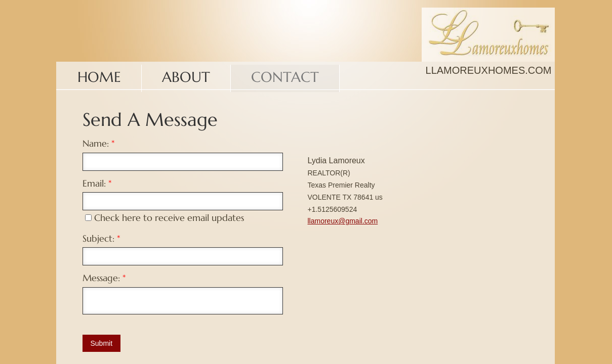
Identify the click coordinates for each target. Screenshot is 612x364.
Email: (97, 183)
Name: (98, 143)
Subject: (101, 238)
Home (99, 77)
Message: (104, 278)
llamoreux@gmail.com (343, 221)
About (186, 77)
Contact (285, 77)
